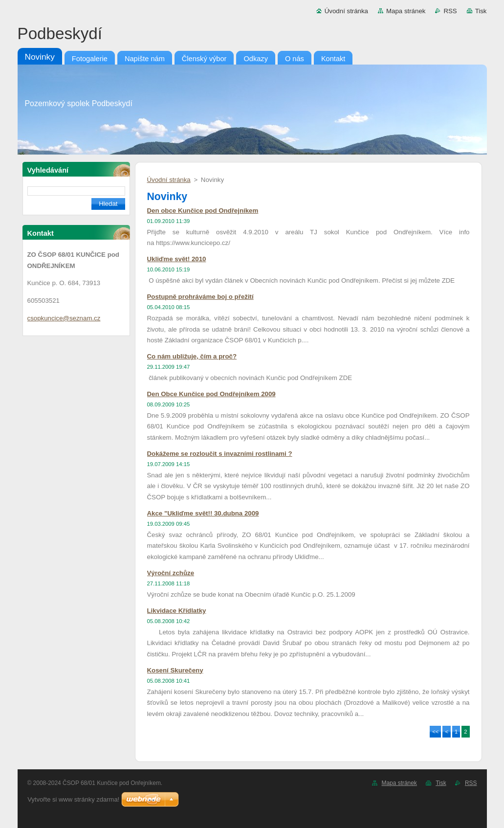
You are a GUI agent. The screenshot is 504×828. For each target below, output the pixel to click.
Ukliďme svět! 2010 (177, 259)
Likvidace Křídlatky (177, 611)
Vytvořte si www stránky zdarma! (73, 799)
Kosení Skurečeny (175, 670)
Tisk (481, 11)
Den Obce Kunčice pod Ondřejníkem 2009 (211, 394)
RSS (450, 11)
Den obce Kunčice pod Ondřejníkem (203, 211)
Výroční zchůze (171, 573)
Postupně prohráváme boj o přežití (200, 297)
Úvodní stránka (346, 11)
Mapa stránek (406, 11)
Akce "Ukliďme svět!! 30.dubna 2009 (203, 513)
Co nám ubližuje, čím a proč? (192, 356)
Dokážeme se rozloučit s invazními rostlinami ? (220, 454)
